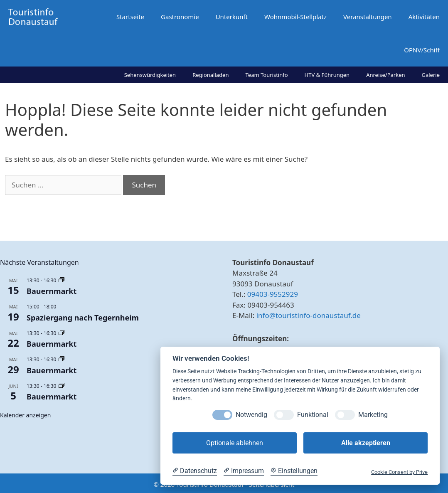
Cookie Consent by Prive (399, 472)
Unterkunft (232, 17)
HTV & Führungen (327, 75)
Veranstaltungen (368, 17)
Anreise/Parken (385, 75)
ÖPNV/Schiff (422, 50)
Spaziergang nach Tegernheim (83, 318)
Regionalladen (210, 75)
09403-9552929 (273, 294)
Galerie (431, 75)
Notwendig (251, 415)
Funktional (313, 415)
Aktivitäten (424, 17)
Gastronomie (180, 17)
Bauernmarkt (52, 291)
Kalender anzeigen (25, 415)
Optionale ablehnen (235, 443)
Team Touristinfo (266, 75)
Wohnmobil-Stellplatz (295, 17)
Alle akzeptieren (366, 443)
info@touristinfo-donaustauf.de (309, 315)
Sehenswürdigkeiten (150, 75)
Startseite (130, 17)
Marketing (373, 415)
